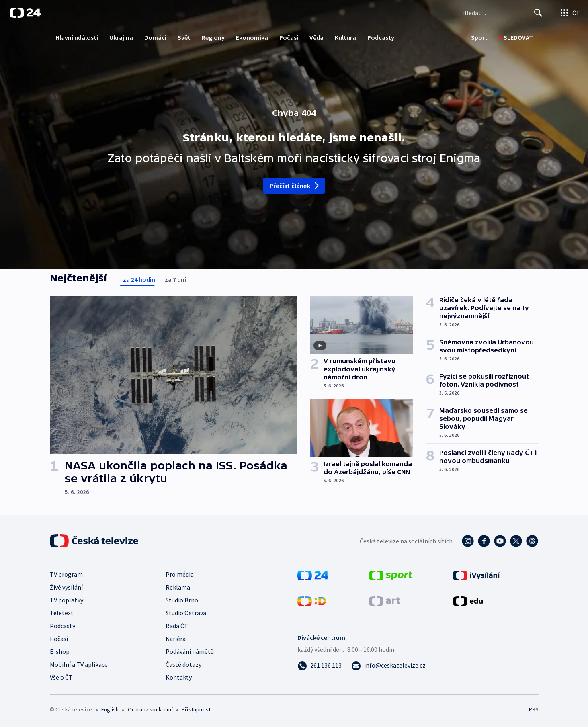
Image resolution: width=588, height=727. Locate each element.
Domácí (155, 37)
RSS (534, 709)
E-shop (60, 651)
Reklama (178, 587)
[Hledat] (538, 13)
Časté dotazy (183, 664)
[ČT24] (25, 13)
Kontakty (179, 677)
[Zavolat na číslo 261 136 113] (320, 665)
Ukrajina (121, 37)
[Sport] (479, 38)
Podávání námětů (190, 651)
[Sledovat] (516, 38)
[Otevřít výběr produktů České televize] (570, 13)
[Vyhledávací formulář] (503, 13)
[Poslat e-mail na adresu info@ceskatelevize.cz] (388, 665)
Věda (317, 37)
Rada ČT (177, 626)
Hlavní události (77, 37)
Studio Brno (182, 600)
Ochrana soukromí (150, 709)
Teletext (62, 613)
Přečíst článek (295, 186)
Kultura (345, 37)
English (110, 709)
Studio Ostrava (186, 613)
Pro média (180, 574)
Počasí (289, 37)
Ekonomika (252, 37)
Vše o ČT (61, 677)
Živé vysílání (66, 587)
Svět (184, 37)
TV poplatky (67, 600)
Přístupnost (196, 709)
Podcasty (381, 37)
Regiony (213, 37)
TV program (66, 574)
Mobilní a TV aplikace (79, 664)
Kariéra (176, 639)
